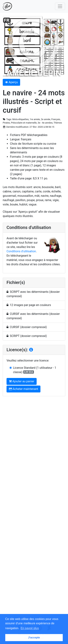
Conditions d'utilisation (21, 251)
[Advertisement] (34, 508)
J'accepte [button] (34, 637)
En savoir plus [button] (30, 628)
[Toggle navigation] (60, 6)
